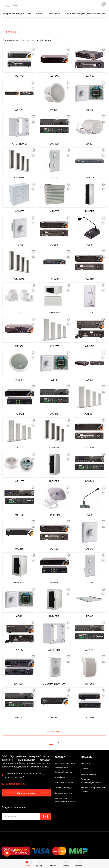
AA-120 (19, 110)
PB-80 (90, 616)
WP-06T (90, 684)
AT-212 (54, 178)
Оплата (84, 769)
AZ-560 (90, 279)
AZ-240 (90, 448)
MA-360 (19, 549)
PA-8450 (54, 583)
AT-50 (54, 380)
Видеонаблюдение (63, 772)
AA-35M (90, 346)
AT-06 (89, 549)
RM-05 (90, 245)
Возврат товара (88, 774)
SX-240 (90, 718)
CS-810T (19, 279)
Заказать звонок (26, 793)
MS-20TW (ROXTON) (54, 684)
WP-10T (19, 481)
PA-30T (54, 110)
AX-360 (19, 718)
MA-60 (54, 718)
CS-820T (54, 448)
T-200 (19, 313)
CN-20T (54, 346)
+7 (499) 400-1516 (16, 784)
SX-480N (19, 684)
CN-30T (90, 414)
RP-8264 (54, 279)
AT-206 (90, 313)
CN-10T (19, 448)
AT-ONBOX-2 (19, 144)
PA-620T (19, 380)
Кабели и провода (63, 788)
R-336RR (54, 481)
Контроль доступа (63, 793)
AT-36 (89, 110)
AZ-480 (54, 549)
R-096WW (54, 313)
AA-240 (90, 76)
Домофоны (60, 777)
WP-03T (54, 211)
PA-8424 (19, 414)
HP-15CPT (54, 515)
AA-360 (54, 76)
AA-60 (90, 380)
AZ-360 (54, 245)
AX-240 (54, 414)
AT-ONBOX (54, 650)
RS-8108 (90, 178)
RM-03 (90, 515)
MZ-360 (19, 346)
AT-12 (19, 616)
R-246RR (54, 616)
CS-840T (19, 178)
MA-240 (19, 76)
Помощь (86, 757)
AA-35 (19, 650)
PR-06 (19, 245)
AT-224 (90, 583)
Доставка (85, 763)
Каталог (60, 757)
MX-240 (90, 481)
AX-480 (54, 144)
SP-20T (90, 144)
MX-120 (19, 515)
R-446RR (89, 211)
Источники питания (64, 782)
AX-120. (90, 650)
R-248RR (19, 583)
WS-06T (19, 211)
